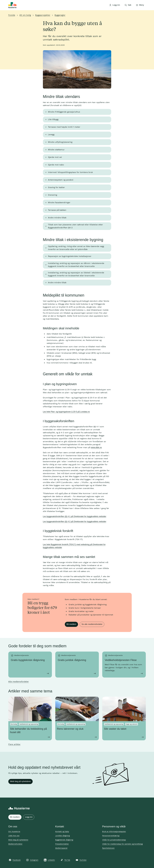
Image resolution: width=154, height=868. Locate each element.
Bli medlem (71, 624)
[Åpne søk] (128, 5)
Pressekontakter (62, 844)
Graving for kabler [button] (56, 187)
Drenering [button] (53, 195)
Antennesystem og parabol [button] (61, 180)
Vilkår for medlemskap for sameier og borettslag (123, 844)
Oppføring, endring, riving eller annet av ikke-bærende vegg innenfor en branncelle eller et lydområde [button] (76, 248)
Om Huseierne (14, 831)
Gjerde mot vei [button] (55, 157)
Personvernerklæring (111, 836)
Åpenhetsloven (108, 848)
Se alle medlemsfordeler (92, 624)
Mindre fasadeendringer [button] (59, 202)
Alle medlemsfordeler (19, 682)
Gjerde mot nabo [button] (56, 165)
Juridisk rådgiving (63, 836)
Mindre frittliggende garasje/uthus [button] (64, 112)
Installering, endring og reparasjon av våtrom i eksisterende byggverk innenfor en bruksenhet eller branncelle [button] (76, 265)
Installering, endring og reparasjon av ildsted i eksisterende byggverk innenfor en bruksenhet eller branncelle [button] (76, 274)
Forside (12, 15)
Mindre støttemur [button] (56, 150)
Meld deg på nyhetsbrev (20, 781)
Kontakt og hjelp (62, 831)
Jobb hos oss (14, 836)
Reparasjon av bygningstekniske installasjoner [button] (70, 256)
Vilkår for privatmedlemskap (114, 840)
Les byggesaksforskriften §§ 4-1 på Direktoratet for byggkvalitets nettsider (75, 516)
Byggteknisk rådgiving (64, 840)
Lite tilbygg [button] (53, 119)
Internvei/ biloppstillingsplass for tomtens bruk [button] (70, 172)
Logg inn (29, 817)
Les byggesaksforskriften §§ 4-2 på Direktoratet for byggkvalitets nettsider (75, 522)
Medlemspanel (61, 848)
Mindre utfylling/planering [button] (60, 142)
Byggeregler (60, 15)
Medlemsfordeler (15, 844)
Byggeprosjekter (43, 15)
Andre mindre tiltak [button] (57, 218)
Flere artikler (14, 744)
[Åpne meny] (140, 5)
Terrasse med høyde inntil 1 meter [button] (64, 127)
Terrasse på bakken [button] (57, 210)
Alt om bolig (25, 15)
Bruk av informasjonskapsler (114, 831)
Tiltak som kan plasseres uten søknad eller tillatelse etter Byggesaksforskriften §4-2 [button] (75, 226)
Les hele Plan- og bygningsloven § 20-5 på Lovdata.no (66, 412)
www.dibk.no (96, 447)
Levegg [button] (51, 134)
